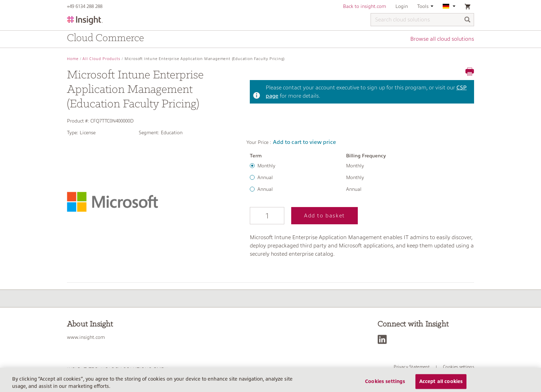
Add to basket (324, 216)
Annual (265, 177)
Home (73, 59)
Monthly (266, 166)
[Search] (468, 20)
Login (402, 6)
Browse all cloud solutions (442, 39)
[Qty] (267, 216)
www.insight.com (86, 337)
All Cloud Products (101, 59)
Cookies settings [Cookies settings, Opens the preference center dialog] (385, 384)
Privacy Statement (412, 367)
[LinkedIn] (384, 339)
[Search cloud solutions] (422, 20)
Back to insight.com (365, 6)
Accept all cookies (441, 384)
